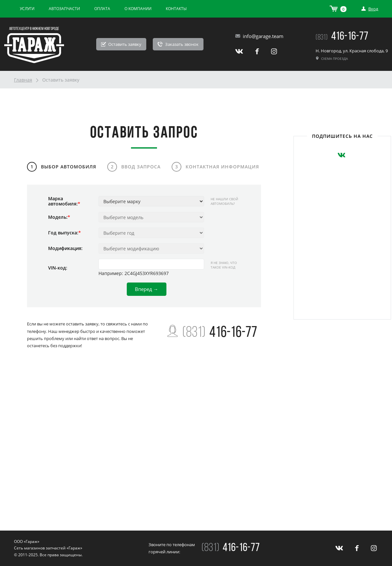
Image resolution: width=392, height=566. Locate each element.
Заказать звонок (178, 44)
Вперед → (147, 289)
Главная (23, 80)
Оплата (102, 9)
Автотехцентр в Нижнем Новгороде (34, 29)
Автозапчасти (64, 9)
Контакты (176, 9)
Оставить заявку (121, 44)
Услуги (27, 9)
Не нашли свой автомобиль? (224, 201)
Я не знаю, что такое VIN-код (224, 265)
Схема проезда (332, 59)
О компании (138, 9)
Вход (370, 9)
